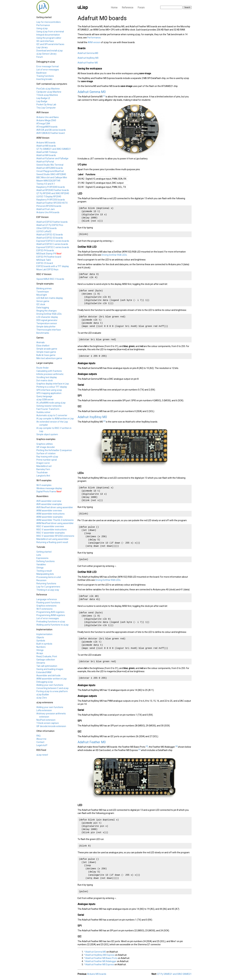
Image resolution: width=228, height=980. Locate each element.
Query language (44, 396)
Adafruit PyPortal (45, 162)
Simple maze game (46, 352)
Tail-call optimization (47, 666)
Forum (141, 8)
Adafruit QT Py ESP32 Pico (50, 225)
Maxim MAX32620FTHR (48, 181)
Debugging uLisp (45, 682)
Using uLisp (42, 28)
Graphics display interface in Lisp (53, 384)
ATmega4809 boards (47, 127)
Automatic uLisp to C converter (52, 415)
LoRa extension (44, 710)
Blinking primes (44, 288)
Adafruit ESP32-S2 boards (50, 235)
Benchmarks (43, 333)
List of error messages (48, 70)
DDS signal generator (47, 320)
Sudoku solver (43, 412)
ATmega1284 (43, 124)
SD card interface (45, 41)
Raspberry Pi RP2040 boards (51, 187)
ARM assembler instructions (51, 514)
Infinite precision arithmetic (50, 374)
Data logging (43, 308)
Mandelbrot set (44, 466)
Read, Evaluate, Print (47, 656)
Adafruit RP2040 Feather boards (53, 190)
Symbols (41, 641)
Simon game (43, 301)
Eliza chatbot (43, 346)
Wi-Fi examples (44, 485)
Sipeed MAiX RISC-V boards (50, 279)
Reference (128, 8)
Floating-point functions (48, 603)
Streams (41, 663)
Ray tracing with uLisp (47, 457)
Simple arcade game (47, 349)
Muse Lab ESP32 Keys (47, 269)
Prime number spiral (47, 460)
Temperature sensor (47, 323)
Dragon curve (43, 463)
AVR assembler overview (49, 501)
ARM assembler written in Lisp (52, 679)
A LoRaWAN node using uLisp (51, 403)
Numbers (41, 647)
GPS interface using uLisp (49, 390)
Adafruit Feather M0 (88, 63)
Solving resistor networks (49, 406)
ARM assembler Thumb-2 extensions (55, 520)
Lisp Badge (42, 101)
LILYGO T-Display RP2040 (49, 197)
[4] (176, 746)
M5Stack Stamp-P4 (46, 254)
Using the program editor (49, 38)
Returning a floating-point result (52, 542)
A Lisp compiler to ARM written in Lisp (55, 419)
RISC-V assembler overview (50, 526)
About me (41, 739)
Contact (40, 742)
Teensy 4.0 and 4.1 (46, 184)
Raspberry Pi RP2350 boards (51, 200)
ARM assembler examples (50, 517)
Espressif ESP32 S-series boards (53, 241)
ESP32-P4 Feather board (49, 257)
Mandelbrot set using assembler (52, 539)
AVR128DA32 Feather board (51, 133)
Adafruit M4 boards (46, 155)
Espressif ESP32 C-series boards (53, 247)
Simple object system (47, 434)
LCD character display (47, 317)
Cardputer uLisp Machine (49, 92)
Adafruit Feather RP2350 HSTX (52, 203)
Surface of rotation (46, 453)
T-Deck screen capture (48, 723)
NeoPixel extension (46, 720)
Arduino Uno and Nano (48, 117)
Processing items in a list (49, 577)
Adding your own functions (50, 685)
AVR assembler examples (49, 504)
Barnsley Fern (43, 469)
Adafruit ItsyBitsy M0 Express (100, 955)
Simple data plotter (46, 327)
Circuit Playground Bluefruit (50, 171)
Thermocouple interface (49, 330)
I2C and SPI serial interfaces (50, 44)
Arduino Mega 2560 (46, 120)
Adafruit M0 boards (46, 146)
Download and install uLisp (50, 51)
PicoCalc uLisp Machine (48, 89)
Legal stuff (42, 745)
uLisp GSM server (45, 400)
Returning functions (46, 583)
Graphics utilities (45, 444)
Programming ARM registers (51, 615)
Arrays (40, 653)
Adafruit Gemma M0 (88, 53)
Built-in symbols (44, 644)
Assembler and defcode (48, 675)
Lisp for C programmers (48, 587)
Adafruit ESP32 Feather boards (52, 222)
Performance (43, 25)
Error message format (48, 66)
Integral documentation (48, 35)
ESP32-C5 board (45, 263)
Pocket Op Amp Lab (46, 105)
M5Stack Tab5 (44, 260)
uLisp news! (42, 755)
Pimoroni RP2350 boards (49, 206)
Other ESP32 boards (47, 228)
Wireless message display (49, 488)
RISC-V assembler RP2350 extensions (55, 536)
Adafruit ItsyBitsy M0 (88, 58)
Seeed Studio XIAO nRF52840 (51, 174)
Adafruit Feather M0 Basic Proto (101, 958)
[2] (104, 421)
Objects (40, 637)
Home (114, 8)
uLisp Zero (42, 698)
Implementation (44, 634)
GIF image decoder (46, 447)
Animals (41, 342)
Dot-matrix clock (45, 380)
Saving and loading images (50, 669)
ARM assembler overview (49, 511)
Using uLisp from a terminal (50, 32)
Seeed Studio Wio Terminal (50, 165)
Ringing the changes (47, 311)
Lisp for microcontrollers (49, 22)
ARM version (94, 42)
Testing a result (44, 571)
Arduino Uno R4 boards (48, 212)
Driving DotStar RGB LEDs (49, 314)
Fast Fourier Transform (48, 409)
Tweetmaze (43, 292)
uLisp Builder (43, 695)
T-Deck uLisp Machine (47, 95)
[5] (139, 750)
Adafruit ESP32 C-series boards (52, 244)
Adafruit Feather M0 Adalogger (101, 961)
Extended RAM (44, 672)
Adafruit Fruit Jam (46, 209)
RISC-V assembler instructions (52, 530)
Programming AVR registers (50, 612)
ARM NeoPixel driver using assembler (55, 523)
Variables (41, 564)
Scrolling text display (47, 377)
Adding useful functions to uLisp (52, 625)
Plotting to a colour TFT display (52, 387)
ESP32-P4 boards (45, 250)
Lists (39, 555)
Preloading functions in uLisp (51, 622)
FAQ (38, 736)
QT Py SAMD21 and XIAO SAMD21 (54, 149)
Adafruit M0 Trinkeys (47, 152)
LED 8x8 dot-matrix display (50, 298)
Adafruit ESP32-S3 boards (50, 238)
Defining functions (46, 561)
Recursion (41, 580)
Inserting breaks (44, 79)
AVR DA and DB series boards (51, 130)
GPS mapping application (49, 393)
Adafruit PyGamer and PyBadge (52, 158)
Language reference (47, 599)
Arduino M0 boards (46, 143)
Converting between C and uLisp (52, 688)
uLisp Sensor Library (46, 54)
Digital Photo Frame (46, 492)
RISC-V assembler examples (51, 533)
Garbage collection (46, 660)
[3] (147, 746)
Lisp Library (42, 47)
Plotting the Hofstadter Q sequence (54, 450)
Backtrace (41, 73)
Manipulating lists (45, 574)
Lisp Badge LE (43, 98)
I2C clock (41, 304)
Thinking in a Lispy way (48, 590)
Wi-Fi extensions (44, 609)
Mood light (42, 295)
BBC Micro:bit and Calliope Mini (52, 177)
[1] (104, 96)
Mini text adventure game (49, 358)
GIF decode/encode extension (51, 726)
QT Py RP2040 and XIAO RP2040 (53, 193)
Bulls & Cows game (46, 355)
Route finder (43, 368)
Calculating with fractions (49, 371)
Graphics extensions (46, 606)
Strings (40, 568)
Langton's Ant (43, 476)
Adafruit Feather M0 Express (100, 964)
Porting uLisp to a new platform (52, 691)
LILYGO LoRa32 (44, 231)
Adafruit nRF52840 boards (50, 168)
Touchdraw (42, 472)
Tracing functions (45, 76)
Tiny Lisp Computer (46, 108)
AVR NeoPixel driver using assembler (55, 507)
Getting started (44, 552)
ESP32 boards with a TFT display (53, 266)
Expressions (42, 558)
